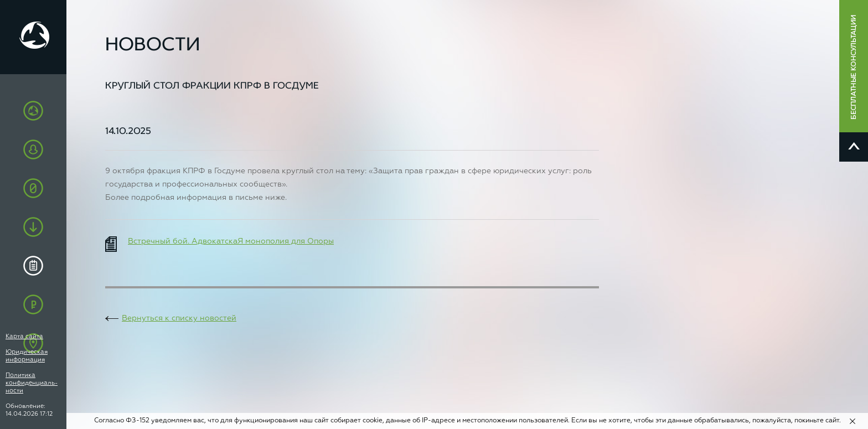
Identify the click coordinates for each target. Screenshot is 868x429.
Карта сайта (24, 336)
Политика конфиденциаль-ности (32, 383)
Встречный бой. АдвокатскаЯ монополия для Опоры (231, 241)
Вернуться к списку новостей (179, 318)
